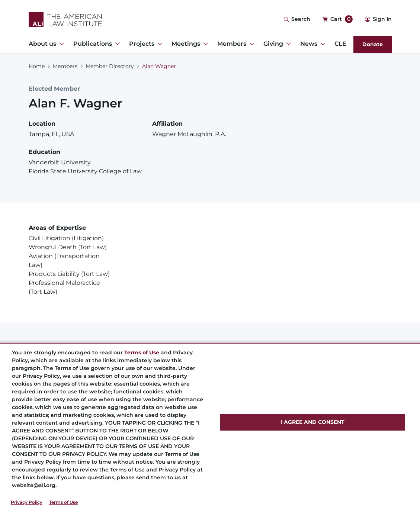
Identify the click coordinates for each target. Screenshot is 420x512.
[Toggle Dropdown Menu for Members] (250, 44)
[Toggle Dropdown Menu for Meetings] (204, 44)
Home (37, 66)
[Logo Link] (65, 20)
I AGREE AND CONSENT (312, 422)
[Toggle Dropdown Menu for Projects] (158, 44)
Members (65, 66)
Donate (373, 44)
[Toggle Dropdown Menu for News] (321, 44)
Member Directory (110, 66)
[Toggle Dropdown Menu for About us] (60, 44)
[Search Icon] (297, 20)
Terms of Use (63, 502)
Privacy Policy (27, 502)
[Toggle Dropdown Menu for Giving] (287, 44)
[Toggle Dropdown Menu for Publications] (116, 44)
